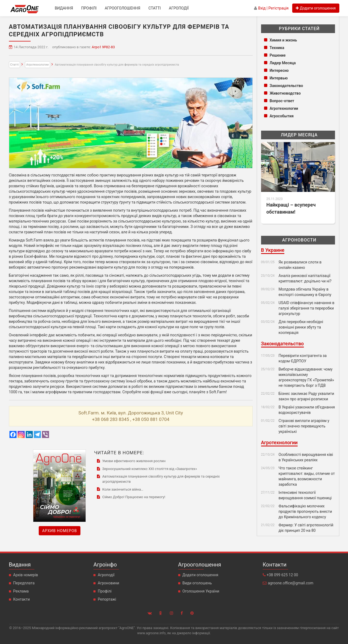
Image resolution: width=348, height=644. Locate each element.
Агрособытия (282, 116)
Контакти (22, 599)
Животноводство (285, 93)
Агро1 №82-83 (103, 47)
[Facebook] (13, 434)
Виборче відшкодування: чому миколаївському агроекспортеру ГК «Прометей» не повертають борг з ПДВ (306, 377)
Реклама (21, 591)
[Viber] (45, 434)
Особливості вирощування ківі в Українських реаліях (306, 457)
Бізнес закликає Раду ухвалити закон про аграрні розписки (306, 396)
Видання (64, 8)
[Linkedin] (29, 434)
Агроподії (179, 8)
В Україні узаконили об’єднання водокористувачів (307, 410)
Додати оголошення (201, 575)
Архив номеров (60, 531)
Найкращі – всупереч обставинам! (291, 208)
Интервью (279, 78)
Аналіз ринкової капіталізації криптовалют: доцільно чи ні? (305, 278)
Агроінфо (105, 565)
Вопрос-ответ (282, 101)
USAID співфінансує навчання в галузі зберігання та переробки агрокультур (307, 308)
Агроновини (108, 583)
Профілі (89, 8)
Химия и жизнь (283, 40)
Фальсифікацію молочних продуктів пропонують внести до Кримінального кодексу (305, 511)
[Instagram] (21, 434)
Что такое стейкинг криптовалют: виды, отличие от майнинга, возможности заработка (307, 476)
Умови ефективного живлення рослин (134, 461)
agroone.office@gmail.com (291, 583)
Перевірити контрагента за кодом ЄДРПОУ (303, 358)
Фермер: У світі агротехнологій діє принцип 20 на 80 (306, 528)
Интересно (279, 70)
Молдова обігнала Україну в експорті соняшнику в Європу (306, 292)
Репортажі (107, 599)
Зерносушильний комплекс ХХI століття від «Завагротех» (149, 469)
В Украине (273, 250)
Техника (277, 48)
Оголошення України (201, 591)
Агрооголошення (123, 8)
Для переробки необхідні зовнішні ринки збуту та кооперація (301, 327)
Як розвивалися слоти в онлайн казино (300, 265)
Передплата (24, 583)
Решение (278, 55)
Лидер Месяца (283, 63)
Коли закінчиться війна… (123, 489)
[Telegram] (37, 434)
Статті (155, 8)
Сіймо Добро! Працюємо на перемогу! (134, 497)
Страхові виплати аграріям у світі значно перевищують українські (304, 426)
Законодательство (286, 86)
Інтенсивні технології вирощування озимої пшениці (305, 495)
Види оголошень (197, 583)
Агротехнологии (38, 65)
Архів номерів (26, 575)
